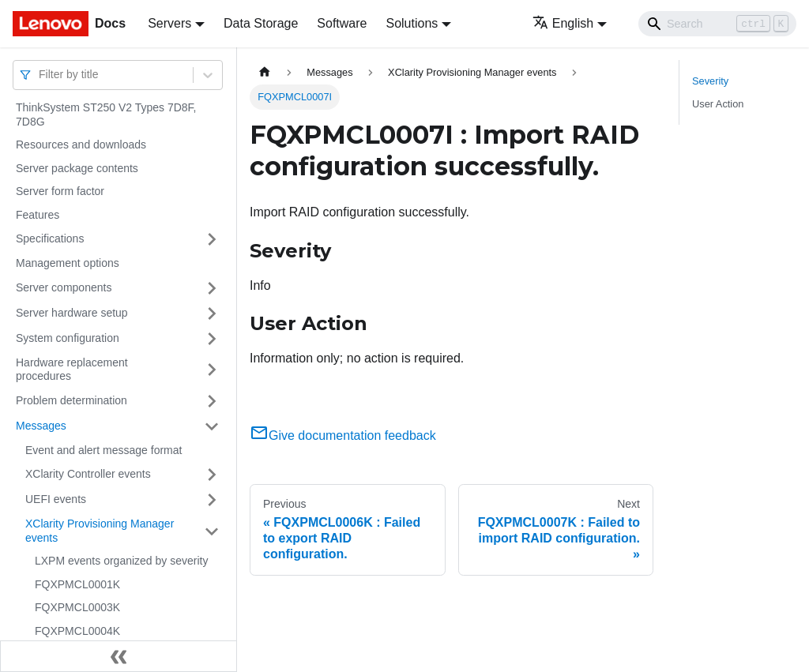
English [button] (563, 23)
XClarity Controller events (88, 474)
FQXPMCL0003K (77, 607)
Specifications (50, 238)
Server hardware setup (72, 313)
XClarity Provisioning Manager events (100, 531)
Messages (41, 426)
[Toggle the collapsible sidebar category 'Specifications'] (212, 239)
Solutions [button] (412, 23)
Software (342, 23)
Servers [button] (169, 23)
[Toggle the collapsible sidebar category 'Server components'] (212, 288)
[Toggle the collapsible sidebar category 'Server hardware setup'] (212, 313)
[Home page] (265, 72)
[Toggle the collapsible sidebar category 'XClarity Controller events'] (212, 475)
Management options (68, 263)
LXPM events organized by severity (121, 561)
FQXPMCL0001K (77, 584)
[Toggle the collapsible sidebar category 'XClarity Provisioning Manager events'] (212, 531)
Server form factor (60, 191)
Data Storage (261, 23)
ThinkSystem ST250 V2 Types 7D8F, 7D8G (106, 115)
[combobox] (40, 75)
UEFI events (56, 499)
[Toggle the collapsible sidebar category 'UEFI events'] (212, 500)
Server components (64, 287)
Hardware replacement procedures (72, 370)
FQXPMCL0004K (77, 631)
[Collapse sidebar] (119, 656)
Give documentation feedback (343, 435)
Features (38, 215)
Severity (710, 81)
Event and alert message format (103, 450)
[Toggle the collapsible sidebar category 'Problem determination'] (212, 401)
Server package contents (77, 168)
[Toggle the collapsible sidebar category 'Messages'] (212, 426)
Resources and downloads (81, 145)
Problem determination (71, 400)
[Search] (717, 24)
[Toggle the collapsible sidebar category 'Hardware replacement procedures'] (212, 370)
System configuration (68, 338)
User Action (718, 104)
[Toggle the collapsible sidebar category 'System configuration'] (212, 339)
